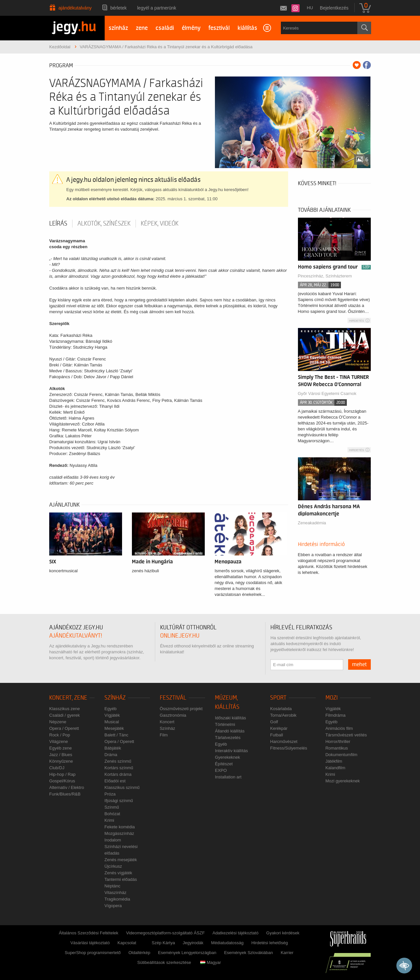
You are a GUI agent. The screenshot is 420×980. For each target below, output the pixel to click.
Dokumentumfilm (342, 755)
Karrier (287, 953)
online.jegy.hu (180, 636)
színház (118, 28)
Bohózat (112, 814)
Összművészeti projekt (181, 709)
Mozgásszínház (119, 833)
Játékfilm (334, 761)
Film (164, 735)
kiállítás (247, 28)
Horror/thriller (338, 741)
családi (165, 28)
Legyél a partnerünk (157, 8)
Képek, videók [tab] (160, 224)
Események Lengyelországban (187, 953)
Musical (112, 722)
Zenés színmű (118, 761)
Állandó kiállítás (230, 731)
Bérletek (118, 8)
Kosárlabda (281, 709)
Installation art (228, 777)
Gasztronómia (173, 715)
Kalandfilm (336, 768)
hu (310, 8)
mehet (359, 664)
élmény (191, 28)
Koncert (167, 722)
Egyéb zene (61, 748)
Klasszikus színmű (122, 787)
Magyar (210, 962)
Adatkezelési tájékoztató (235, 933)
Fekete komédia (120, 827)
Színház (115, 698)
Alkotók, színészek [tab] (104, 224)
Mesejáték (114, 728)
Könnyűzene (61, 761)
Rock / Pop (60, 735)
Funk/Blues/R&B (65, 794)
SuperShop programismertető (93, 953)
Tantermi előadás (121, 879)
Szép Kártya (163, 943)
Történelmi (225, 724)
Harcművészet (284, 741)
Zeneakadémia (312, 523)
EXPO (221, 770)
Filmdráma (336, 715)
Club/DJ (57, 768)
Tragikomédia (117, 899)
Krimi (109, 820)
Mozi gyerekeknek (343, 781)
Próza (110, 794)
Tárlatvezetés (228, 738)
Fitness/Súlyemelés (289, 748)
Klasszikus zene (64, 709)
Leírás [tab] (58, 224)
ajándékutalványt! (76, 636)
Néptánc (112, 886)
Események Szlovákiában (249, 953)
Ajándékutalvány (75, 8)
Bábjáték (113, 748)
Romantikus (337, 748)
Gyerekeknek (228, 757)
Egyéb (110, 709)
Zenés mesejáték (121, 860)
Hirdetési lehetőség (270, 943)
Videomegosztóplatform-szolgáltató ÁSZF (165, 933)
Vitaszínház (115, 893)
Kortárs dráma (118, 774)
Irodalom (113, 840)
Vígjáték (112, 715)
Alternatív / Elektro (67, 787)
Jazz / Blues (61, 755)
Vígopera (113, 906)
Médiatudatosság (227, 943)
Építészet (224, 764)
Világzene (59, 741)
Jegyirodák (193, 943)
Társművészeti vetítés (346, 735)
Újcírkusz (113, 866)
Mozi (332, 698)
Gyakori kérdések (283, 933)
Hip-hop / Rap (62, 774)
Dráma (111, 755)
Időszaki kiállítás (231, 718)
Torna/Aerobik (283, 715)
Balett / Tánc (116, 735)
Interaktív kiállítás (231, 751)
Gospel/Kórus (62, 781)
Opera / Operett (64, 728)
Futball (276, 735)
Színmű (112, 807)
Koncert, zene (68, 698)
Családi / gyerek (64, 715)
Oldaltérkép (139, 953)
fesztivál (219, 28)
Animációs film (339, 728)
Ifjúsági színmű (119, 801)
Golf (274, 722)
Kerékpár (279, 728)
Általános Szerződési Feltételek (88, 933)
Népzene (58, 722)
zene (142, 28)
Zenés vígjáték (118, 873)
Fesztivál (173, 698)
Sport (278, 698)
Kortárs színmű (119, 768)
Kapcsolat (127, 943)
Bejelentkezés (334, 8)
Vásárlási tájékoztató (90, 943)
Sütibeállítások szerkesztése (164, 962)
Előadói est (115, 781)
